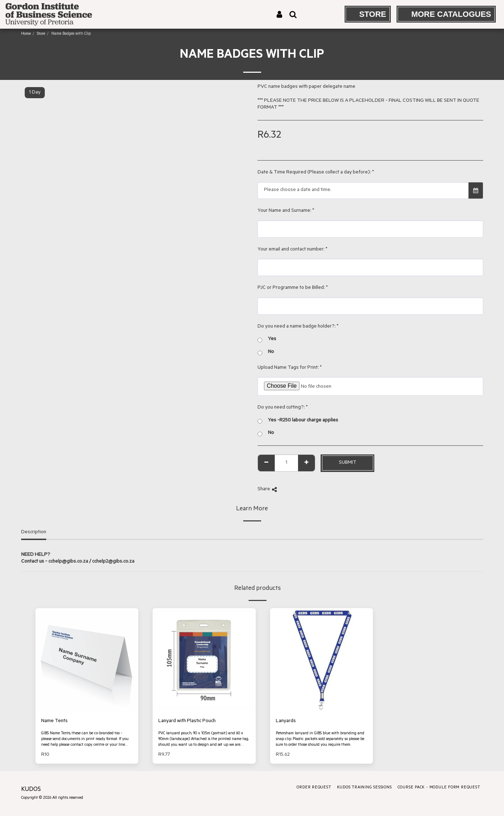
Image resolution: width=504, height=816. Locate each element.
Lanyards (286, 721)
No (266, 353)
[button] (293, 14)
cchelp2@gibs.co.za (113, 562)
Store (41, 34)
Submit (348, 463)
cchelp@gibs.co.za (68, 562)
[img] (87, 660)
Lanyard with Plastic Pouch (187, 721)
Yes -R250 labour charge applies (298, 421)
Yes (267, 340)
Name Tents (54, 721)
